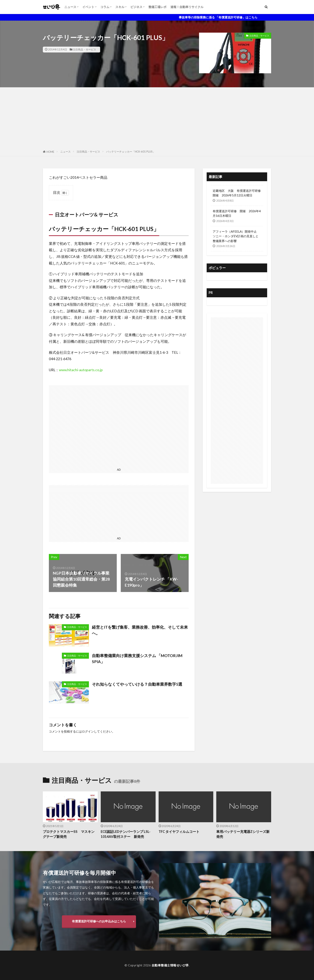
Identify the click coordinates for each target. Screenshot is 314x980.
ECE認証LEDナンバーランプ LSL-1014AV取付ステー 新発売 (126, 834)
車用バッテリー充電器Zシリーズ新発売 (243, 834)
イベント (88, 7)
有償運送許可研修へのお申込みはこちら (99, 921)
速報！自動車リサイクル (187, 7)
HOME (50, 152)
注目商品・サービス (84, 49)
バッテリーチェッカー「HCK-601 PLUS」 (131, 152)
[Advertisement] (157, 117)
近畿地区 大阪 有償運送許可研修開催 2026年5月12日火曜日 (237, 193)
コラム (105, 7)
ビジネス (136, 7)
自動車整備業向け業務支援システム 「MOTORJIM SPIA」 (139, 658)
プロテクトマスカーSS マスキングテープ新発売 (69, 834)
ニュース (70, 7)
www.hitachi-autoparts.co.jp (81, 370)
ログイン (88, 731)
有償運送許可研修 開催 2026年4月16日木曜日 (237, 213)
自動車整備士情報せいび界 (170, 965)
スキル (120, 7)
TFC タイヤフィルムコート (179, 832)
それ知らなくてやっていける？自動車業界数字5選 (137, 684)
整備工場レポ (157, 7)
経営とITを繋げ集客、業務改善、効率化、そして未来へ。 (140, 630)
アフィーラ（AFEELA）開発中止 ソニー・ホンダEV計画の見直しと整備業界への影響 (236, 236)
